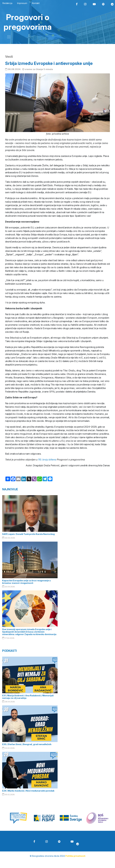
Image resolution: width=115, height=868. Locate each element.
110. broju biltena (47, 460)
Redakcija (7, 3)
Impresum (22, 3)
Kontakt (36, 3)
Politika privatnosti (75, 856)
